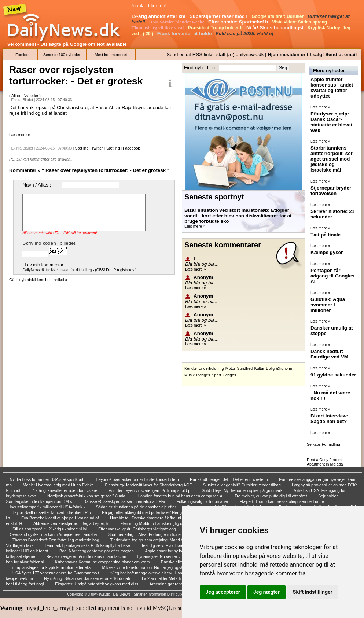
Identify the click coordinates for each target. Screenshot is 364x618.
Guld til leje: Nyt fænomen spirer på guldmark (243, 490)
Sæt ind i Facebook (123, 148)
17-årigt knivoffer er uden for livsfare (66, 490)
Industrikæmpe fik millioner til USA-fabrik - (48, 507)
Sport (216, 375)
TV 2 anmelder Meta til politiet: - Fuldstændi (181, 578)
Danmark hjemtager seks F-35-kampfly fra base (88, 545)
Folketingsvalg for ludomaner (203, 501)
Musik (190, 375)
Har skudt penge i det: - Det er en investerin (229, 479)
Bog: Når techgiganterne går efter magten (97, 551)
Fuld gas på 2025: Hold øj (245, 34)
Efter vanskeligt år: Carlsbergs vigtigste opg (138, 529)
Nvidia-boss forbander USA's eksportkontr (48, 479)
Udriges (229, 375)
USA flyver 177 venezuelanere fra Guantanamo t (56, 573)
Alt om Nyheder (25, 96)
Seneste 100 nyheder (62, 55)
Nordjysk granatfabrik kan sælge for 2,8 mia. (87, 496)
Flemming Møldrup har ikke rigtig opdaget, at (161, 523)
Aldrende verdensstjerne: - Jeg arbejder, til (72, 523)
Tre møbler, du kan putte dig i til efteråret (271, 496)
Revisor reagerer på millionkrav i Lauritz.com (87, 556)
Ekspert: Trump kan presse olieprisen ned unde (282, 501)
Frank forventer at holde (185, 34)
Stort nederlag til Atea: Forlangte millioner (146, 534)
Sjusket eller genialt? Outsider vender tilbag (242, 485)
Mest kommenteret (111, 55)
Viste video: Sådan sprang (300, 22)
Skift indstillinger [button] (313, 592)
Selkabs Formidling (323, 444)
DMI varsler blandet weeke (177, 22)
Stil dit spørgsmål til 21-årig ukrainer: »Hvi (50, 529)
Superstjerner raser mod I (219, 16)
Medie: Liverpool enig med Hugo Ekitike (59, 485)
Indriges (203, 375)
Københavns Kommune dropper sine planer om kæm (103, 562)
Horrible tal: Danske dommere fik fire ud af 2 (150, 518)
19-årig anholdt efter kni (159, 16)
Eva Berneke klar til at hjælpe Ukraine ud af (61, 518)
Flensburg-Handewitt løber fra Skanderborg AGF (149, 485)
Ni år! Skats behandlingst (276, 28)
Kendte (191, 368)
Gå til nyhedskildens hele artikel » (38, 280)
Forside (22, 55)
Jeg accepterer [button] (223, 592)
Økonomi (284, 368)
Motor (230, 368)
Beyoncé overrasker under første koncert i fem (138, 479)
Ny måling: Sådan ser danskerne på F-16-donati (87, 578)
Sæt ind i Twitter (89, 148)
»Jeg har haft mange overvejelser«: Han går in (152, 573)
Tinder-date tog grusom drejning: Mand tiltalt (150, 540)
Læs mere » (20, 135)
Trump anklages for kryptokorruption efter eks (51, 567)
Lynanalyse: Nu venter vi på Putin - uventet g (178, 556)
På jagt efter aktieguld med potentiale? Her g (142, 512)
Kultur (259, 368)
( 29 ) (149, 34)
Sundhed (245, 368)
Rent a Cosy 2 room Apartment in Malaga (325, 462)
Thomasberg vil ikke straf (159, 28)
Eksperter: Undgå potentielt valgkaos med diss (97, 584)
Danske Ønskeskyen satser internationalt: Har (125, 501)
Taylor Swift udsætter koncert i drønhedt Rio (52, 512)
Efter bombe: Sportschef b (239, 22)
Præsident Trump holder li (216, 28)
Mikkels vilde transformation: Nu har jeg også (143, 567)
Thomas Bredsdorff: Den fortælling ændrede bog (56, 540)
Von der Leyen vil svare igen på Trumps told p (150, 490)
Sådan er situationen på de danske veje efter (137, 507)
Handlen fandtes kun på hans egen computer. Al (181, 496)
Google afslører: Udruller (278, 16)
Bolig (271, 368)
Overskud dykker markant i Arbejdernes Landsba (54, 534)
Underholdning (211, 368)
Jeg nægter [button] (266, 592)
